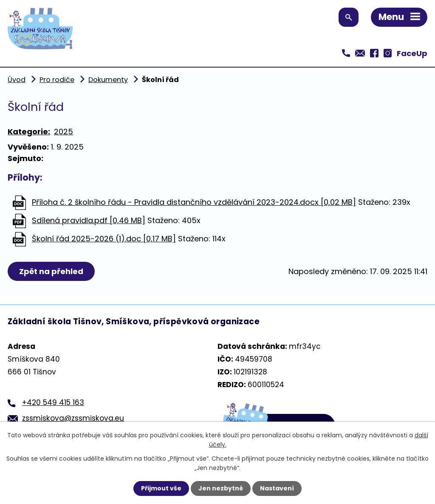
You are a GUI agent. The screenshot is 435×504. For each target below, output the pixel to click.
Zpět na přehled (51, 271)
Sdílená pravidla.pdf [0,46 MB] (89, 220)
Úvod (17, 80)
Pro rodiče (57, 80)
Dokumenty (108, 80)
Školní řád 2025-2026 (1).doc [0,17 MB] (104, 239)
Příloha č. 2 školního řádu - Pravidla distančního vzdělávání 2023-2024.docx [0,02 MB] (194, 202)
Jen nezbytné (221, 488)
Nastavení (277, 488)
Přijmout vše (161, 488)
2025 (64, 132)
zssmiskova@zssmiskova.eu (73, 418)
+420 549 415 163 (53, 402)
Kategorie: (29, 132)
